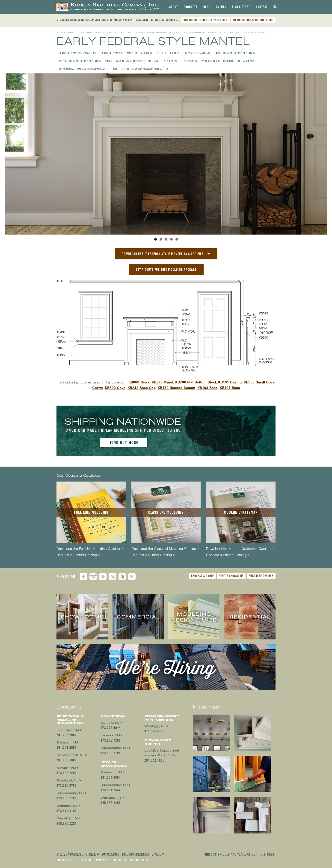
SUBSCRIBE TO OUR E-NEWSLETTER (206, 20)
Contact (262, 7)
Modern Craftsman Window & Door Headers (141, 69)
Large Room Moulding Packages (234, 53)
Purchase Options (261, 576)
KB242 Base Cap (142, 388)
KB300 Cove (115, 388)
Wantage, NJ (67, 806)
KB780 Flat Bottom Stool (196, 382)
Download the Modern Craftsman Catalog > (240, 549)
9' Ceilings (170, 61)
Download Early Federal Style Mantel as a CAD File (163, 254)
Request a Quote (203, 576)
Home (61, 33)
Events (221, 7)
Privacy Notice (67, 860)
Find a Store (241, 7)
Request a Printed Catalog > (78, 555)
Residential (97, 33)
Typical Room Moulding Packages (80, 61)
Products (191, 7)
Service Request (136, 860)
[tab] (174, 7)
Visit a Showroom (231, 576)
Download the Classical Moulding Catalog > (165, 549)
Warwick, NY (67, 818)
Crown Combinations (197, 53)
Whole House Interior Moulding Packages (228, 61)
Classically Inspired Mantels (77, 53)
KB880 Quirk (139, 382)
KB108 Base (207, 388)
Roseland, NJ (67, 780)
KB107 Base (230, 388)
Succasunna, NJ (70, 793)
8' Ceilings (153, 61)
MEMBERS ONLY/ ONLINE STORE (253, 20)
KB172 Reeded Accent (176, 388)
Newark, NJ (66, 768)
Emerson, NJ (67, 742)
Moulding (117, 33)
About (174, 7)
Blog (207, 7)
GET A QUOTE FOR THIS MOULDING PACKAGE (166, 269)
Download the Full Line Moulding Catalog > (90, 549)
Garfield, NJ (110, 723)
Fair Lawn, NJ (68, 730)
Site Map (87, 860)
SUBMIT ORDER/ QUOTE (157, 20)
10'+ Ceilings (189, 61)
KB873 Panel (162, 382)
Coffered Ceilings (168, 53)
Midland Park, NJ (70, 755)
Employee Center (109, 860)
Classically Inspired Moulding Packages (126, 53)
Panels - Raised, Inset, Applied (124, 61)
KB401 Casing (230, 382)
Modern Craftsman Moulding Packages (84, 69)
